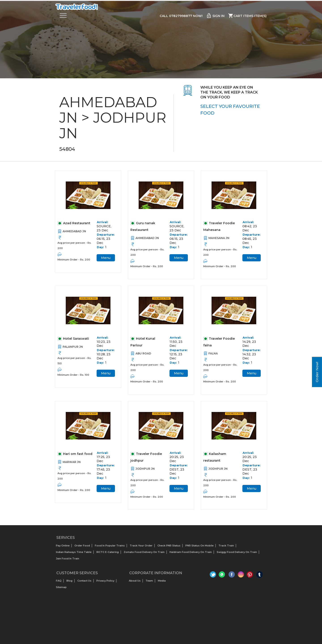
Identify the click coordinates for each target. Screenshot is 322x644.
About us (135, 581)
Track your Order (141, 546)
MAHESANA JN (219, 238)
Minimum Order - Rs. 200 (74, 260)
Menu (106, 258)
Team (149, 581)
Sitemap (61, 587)
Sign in (215, 16)
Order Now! (317, 372)
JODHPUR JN (145, 469)
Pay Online (63, 546)
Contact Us (84, 581)
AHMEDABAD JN (74, 231)
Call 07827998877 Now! (181, 16)
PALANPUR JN (73, 347)
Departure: (106, 235)
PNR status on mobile (199, 546)
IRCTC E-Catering (108, 552)
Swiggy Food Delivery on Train (237, 552)
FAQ (59, 581)
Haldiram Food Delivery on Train (191, 552)
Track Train (226, 546)
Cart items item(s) (247, 16)
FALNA (213, 353)
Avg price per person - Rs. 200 (74, 245)
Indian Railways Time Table (74, 552)
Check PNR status (169, 546)
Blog (69, 581)
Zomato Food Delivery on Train (144, 552)
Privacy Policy (105, 581)
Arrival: (103, 222)
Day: (100, 247)
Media (162, 581)
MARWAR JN (72, 462)
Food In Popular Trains (110, 546)
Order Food (82, 546)
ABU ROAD (143, 353)
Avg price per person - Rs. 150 (74, 361)
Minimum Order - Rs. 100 (73, 375)
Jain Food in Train (68, 559)
